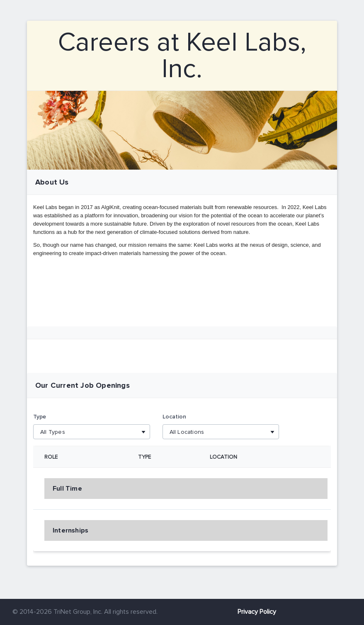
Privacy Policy (257, 612)
